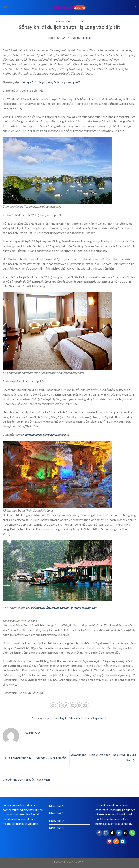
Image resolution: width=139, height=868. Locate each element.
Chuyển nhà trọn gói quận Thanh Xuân (26, 779)
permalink (101, 718)
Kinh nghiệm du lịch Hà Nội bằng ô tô (46, 435)
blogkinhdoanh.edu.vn (69, 862)
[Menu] (5, 8)
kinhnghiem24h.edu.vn (69, 22)
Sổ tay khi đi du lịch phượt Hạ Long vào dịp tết (51, 82)
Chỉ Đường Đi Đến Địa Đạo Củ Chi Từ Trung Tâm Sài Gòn (61, 608)
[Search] (135, 7)
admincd (87, 38)
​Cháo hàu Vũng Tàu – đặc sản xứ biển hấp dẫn (34, 758)
